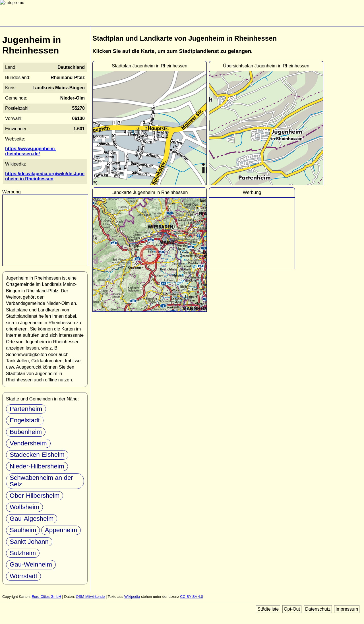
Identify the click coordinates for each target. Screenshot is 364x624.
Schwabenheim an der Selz (41, 481)
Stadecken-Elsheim (37, 455)
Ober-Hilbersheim (35, 496)
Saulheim (23, 530)
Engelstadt (25, 420)
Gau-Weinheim (31, 564)
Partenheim (26, 409)
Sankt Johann (29, 542)
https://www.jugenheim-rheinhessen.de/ (31, 151)
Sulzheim (23, 553)
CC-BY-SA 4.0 (192, 597)
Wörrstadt (23, 576)
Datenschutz (318, 609)
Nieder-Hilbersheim (37, 466)
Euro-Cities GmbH (46, 597)
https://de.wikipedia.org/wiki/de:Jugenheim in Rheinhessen (45, 176)
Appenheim (61, 530)
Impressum (347, 609)
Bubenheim (26, 432)
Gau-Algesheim (32, 519)
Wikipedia (132, 597)
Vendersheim (28, 443)
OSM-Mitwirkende (90, 597)
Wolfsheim (24, 507)
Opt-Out (292, 609)
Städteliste (268, 609)
